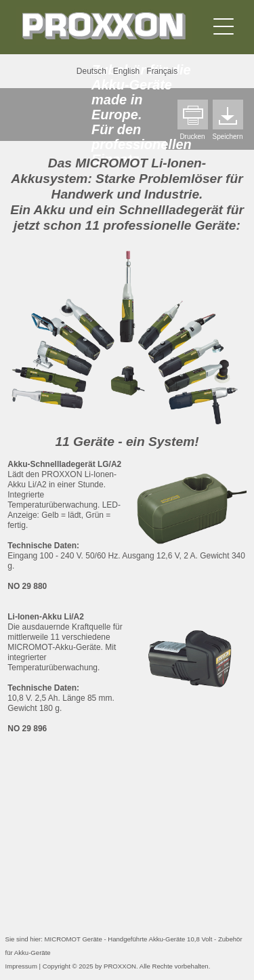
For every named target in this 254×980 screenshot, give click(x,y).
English (126, 71)
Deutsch (91, 71)
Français (162, 71)
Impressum (21, 966)
